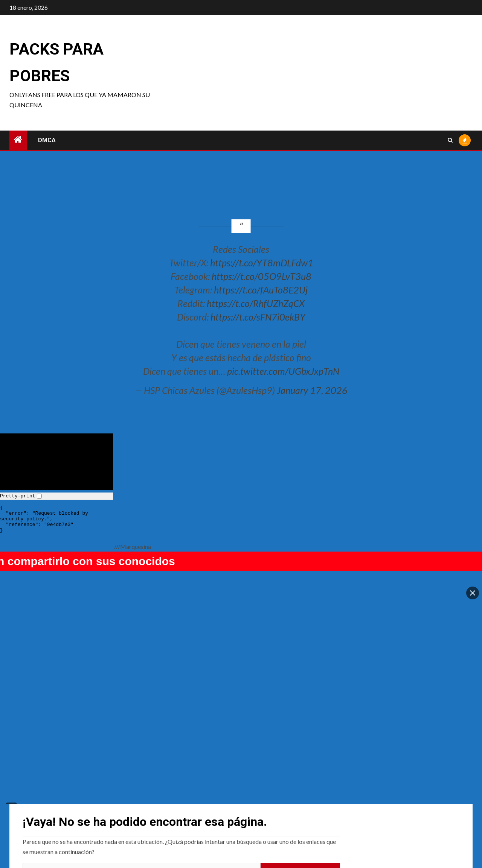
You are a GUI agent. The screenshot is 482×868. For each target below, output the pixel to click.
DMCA (47, 140)
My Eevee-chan (270, 794)
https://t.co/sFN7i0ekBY (258, 317)
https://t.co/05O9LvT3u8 (262, 276)
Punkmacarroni (44, 794)
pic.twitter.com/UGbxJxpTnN (283, 371)
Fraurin (376, 794)
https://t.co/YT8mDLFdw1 (262, 263)
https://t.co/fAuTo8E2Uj (261, 290)
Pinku (145, 794)
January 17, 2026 (312, 390)
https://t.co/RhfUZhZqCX (256, 303)
